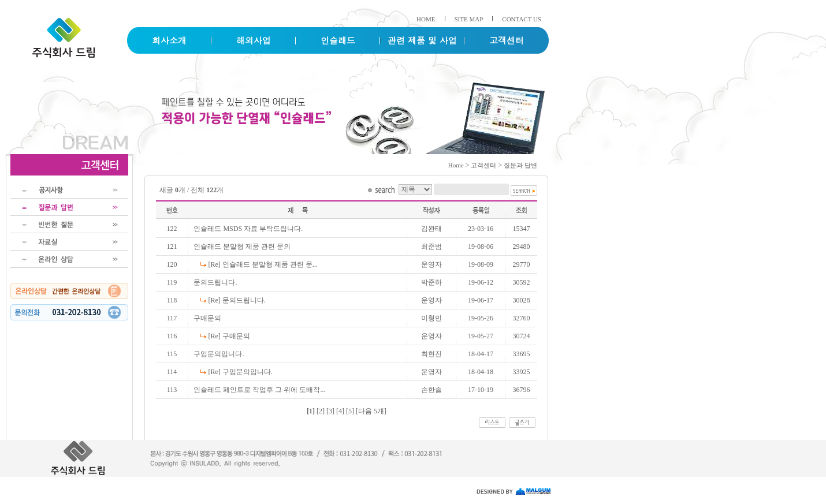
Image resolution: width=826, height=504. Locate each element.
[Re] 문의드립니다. (237, 300)
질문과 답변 (520, 165)
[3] (330, 411)
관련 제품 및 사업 (422, 40)
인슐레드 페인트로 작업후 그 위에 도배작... (259, 390)
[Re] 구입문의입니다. (240, 372)
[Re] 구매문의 (229, 336)
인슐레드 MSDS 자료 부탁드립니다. (248, 229)
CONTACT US (522, 19)
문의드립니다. (215, 282)
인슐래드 (338, 40)
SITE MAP (469, 19)
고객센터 (507, 40)
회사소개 (169, 40)
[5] (350, 411)
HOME (426, 19)
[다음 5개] (371, 411)
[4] (340, 411)
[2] (321, 411)
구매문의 (207, 318)
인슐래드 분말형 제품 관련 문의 (242, 247)
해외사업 (254, 40)
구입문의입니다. (219, 354)
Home (456, 165)
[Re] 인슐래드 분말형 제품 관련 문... (263, 264)
